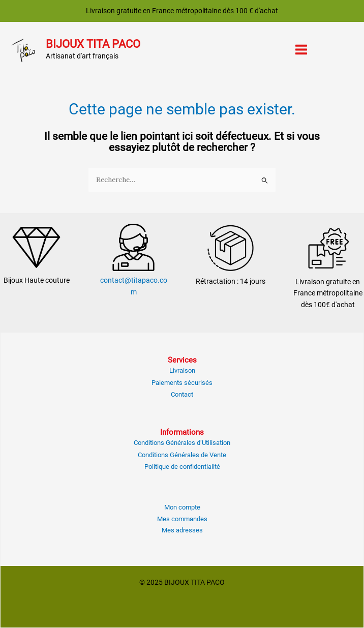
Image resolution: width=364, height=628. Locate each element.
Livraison (182, 370)
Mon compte (182, 507)
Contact (182, 394)
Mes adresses (182, 530)
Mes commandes (182, 519)
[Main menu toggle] (301, 50)
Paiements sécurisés (182, 383)
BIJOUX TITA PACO (93, 44)
